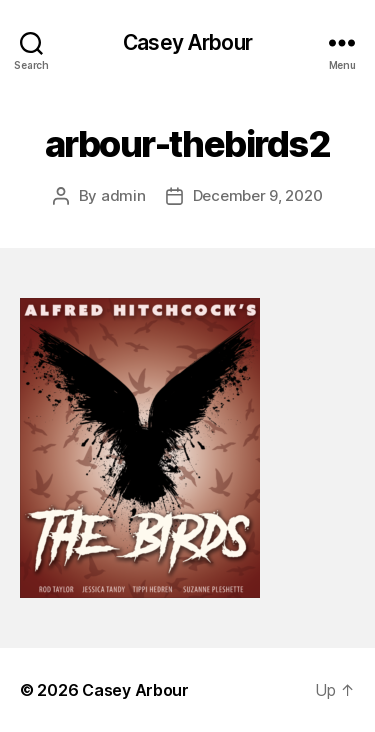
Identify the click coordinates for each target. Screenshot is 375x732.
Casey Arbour (187, 42)
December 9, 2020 (258, 195)
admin (123, 195)
